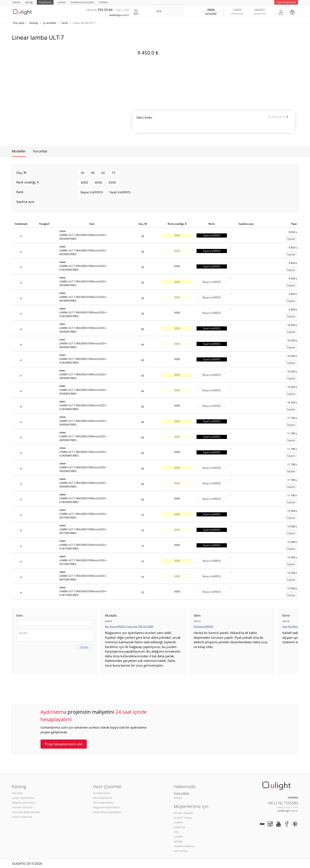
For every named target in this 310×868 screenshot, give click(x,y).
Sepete (291, 239)
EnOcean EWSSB (203, 626)
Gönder (84, 647)
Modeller (19, 151)
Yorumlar (40, 151)
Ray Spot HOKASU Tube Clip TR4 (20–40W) (129, 626)
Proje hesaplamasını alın (64, 744)
